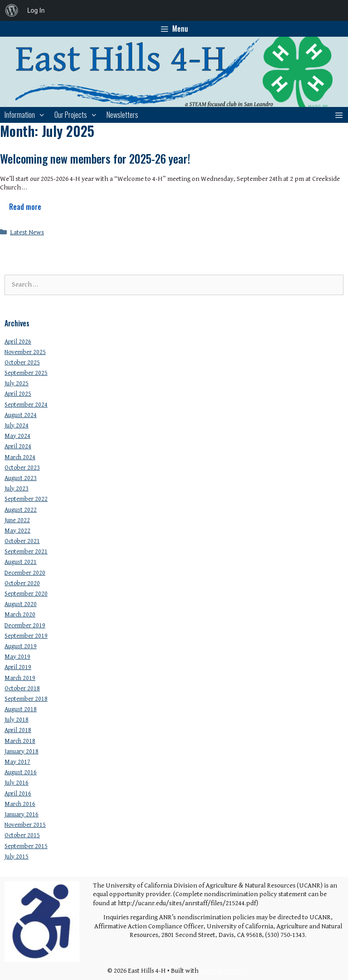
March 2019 (20, 678)
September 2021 (26, 552)
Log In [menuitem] (36, 10)
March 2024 (20, 457)
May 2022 (17, 531)
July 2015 (17, 857)
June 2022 (17, 520)
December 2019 (25, 626)
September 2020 (26, 594)
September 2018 (26, 699)
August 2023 (21, 478)
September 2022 (26, 499)
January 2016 (22, 815)
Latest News (27, 232)
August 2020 (21, 604)
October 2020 (22, 583)
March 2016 (20, 804)
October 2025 (22, 363)
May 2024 (17, 436)
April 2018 (18, 730)
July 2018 (17, 720)
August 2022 (21, 510)
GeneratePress (220, 971)
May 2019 (17, 657)
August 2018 (21, 709)
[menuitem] (12, 10)
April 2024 (18, 446)
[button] (339, 115)
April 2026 (18, 342)
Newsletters (122, 115)
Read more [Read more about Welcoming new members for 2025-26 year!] (25, 207)
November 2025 (25, 352)
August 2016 (21, 772)
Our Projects (78, 115)
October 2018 (22, 689)
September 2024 (26, 405)
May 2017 (17, 762)
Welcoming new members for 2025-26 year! (95, 158)
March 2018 (20, 741)
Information (27, 115)
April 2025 (18, 394)
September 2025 (26, 373)
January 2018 (22, 752)
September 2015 (26, 846)
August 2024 (21, 415)
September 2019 (26, 636)
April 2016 (18, 794)
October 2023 (22, 468)
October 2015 (22, 835)
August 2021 (21, 562)
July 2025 (17, 383)
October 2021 (22, 541)
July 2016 (17, 783)
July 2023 (17, 489)
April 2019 (18, 667)
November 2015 (25, 825)
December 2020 (25, 573)
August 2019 (21, 646)
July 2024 (17, 426)
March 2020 (20, 615)
